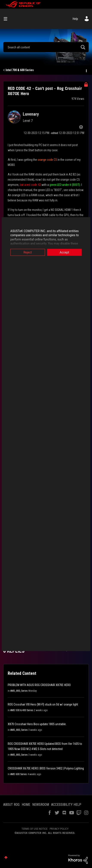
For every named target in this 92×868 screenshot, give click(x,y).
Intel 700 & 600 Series (20, 70)
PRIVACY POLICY (59, 829)
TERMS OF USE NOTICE (34, 829)
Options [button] (86, 70)
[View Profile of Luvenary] (31, 114)
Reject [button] (27, 252)
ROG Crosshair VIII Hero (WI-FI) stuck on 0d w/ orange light (43, 704)
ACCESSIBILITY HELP (66, 805)
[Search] (46, 47)
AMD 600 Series (19, 774)
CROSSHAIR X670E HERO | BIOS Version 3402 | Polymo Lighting (46, 768)
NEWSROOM (41, 805)
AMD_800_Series (19, 691)
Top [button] (6, 858)
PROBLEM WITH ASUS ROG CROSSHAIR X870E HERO (39, 685)
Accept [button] (65, 252)
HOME (26, 805)
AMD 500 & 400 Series (22, 710)
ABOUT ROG (11, 805)
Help (75, 19)
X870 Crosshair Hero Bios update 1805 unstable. (37, 724)
